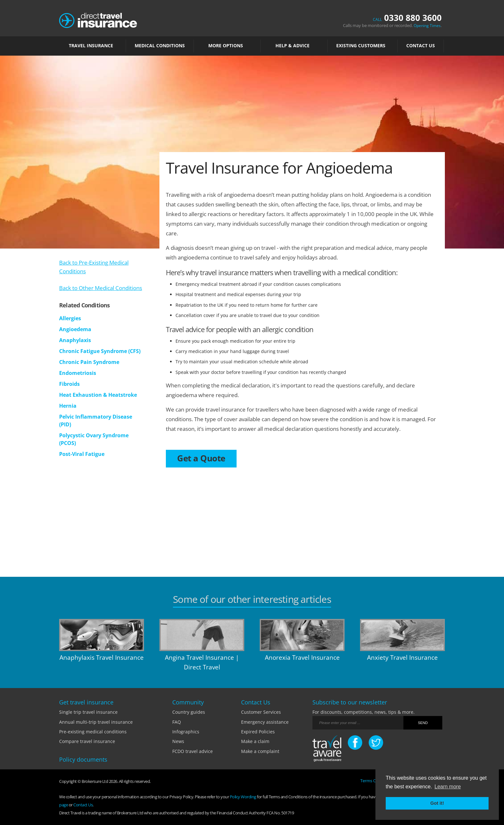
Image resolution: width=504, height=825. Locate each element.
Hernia (68, 406)
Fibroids (69, 384)
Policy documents (83, 759)
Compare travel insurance (87, 741)
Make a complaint (260, 751)
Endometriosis (78, 373)
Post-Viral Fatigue (82, 454)
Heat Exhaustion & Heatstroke (98, 395)
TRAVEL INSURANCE (93, 46)
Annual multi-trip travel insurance (96, 722)
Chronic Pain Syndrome (89, 362)
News (178, 741)
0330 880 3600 (407, 18)
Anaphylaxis (75, 340)
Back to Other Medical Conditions (101, 288)
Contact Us (421, 46)
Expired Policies (258, 732)
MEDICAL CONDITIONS (160, 46)
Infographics (186, 732)
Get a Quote (201, 458)
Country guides (189, 712)
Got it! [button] (437, 803)
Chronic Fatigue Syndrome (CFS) (100, 351)
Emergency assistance (265, 722)
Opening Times (427, 26)
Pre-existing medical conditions (93, 732)
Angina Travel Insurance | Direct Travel (202, 662)
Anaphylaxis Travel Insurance (102, 657)
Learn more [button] (448, 787)
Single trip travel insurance (88, 712)
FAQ (177, 722)
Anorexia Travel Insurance (302, 657)
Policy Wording (243, 797)
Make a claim (255, 741)
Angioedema (75, 329)
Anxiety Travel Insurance (402, 657)
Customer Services (261, 712)
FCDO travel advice (193, 751)
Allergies (70, 318)
